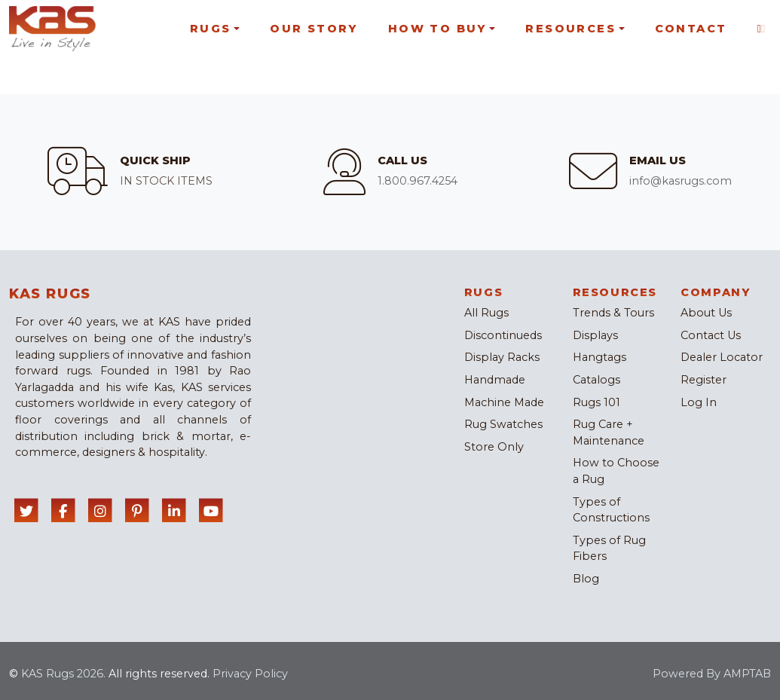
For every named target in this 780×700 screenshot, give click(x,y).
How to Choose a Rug (616, 471)
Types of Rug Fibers (609, 549)
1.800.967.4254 (418, 181)
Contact (691, 29)
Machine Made (504, 402)
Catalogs (596, 380)
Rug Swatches (503, 424)
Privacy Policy (250, 674)
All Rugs (486, 313)
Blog (586, 579)
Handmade (495, 380)
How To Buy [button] (437, 29)
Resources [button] (570, 29)
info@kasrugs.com (681, 181)
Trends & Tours (613, 313)
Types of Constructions (611, 510)
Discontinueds (503, 335)
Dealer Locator (722, 357)
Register (704, 380)
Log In (699, 402)
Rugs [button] (211, 29)
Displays (595, 335)
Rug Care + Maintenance (609, 433)
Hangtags (600, 357)
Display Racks (502, 357)
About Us (706, 313)
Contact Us (711, 335)
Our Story (314, 29)
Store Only (494, 447)
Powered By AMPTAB (712, 674)
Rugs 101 (596, 402)
